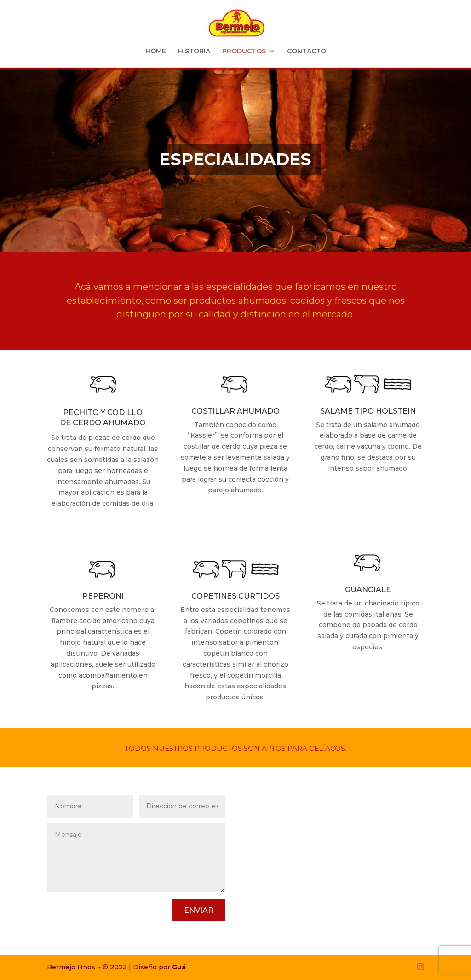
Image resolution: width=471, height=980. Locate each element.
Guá (179, 967)
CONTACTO (307, 52)
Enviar (199, 910)
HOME (156, 52)
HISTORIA (194, 52)
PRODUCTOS (244, 52)
